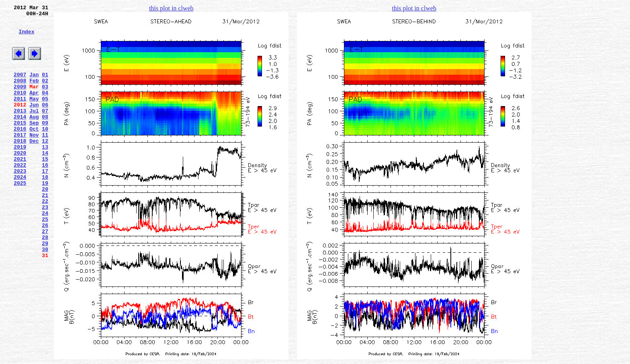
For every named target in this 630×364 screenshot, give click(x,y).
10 (45, 151)
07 (45, 130)
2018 (20, 166)
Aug (34, 137)
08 (45, 137)
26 (45, 267)
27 (45, 274)
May (34, 115)
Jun (34, 123)
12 (45, 166)
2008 (20, 94)
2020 (20, 180)
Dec (34, 166)
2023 (20, 202)
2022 (20, 195)
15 (45, 188)
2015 (20, 144)
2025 (20, 217)
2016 (20, 151)
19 (45, 217)
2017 (20, 159)
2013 (20, 130)
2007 (20, 86)
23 (45, 245)
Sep (34, 144)
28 (45, 282)
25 (45, 260)
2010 (20, 108)
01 (45, 86)
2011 (20, 115)
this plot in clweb (171, 8)
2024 (20, 209)
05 (45, 115)
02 (45, 94)
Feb (34, 94)
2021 (20, 188)
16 (45, 195)
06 (45, 123)
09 (45, 144)
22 (45, 238)
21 (45, 231)
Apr (34, 108)
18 (45, 209)
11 (45, 159)
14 (45, 180)
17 (45, 202)
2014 (20, 137)
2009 (20, 101)
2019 (20, 173)
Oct (34, 151)
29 (45, 289)
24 (45, 253)
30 (45, 296)
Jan (34, 86)
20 (45, 224)
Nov (34, 159)
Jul (34, 130)
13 (45, 173)
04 (45, 108)
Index (26, 37)
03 (45, 101)
